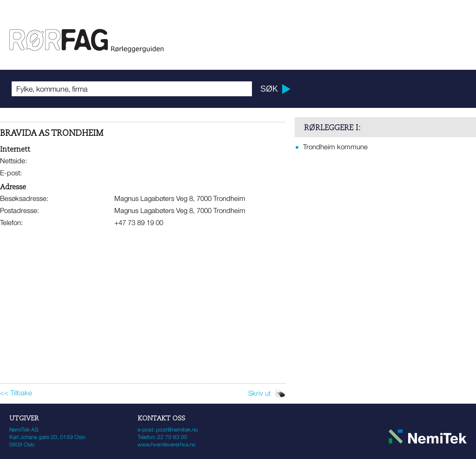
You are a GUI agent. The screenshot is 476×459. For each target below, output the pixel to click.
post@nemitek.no (177, 429)
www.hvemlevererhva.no (167, 444)
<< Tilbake (16, 392)
